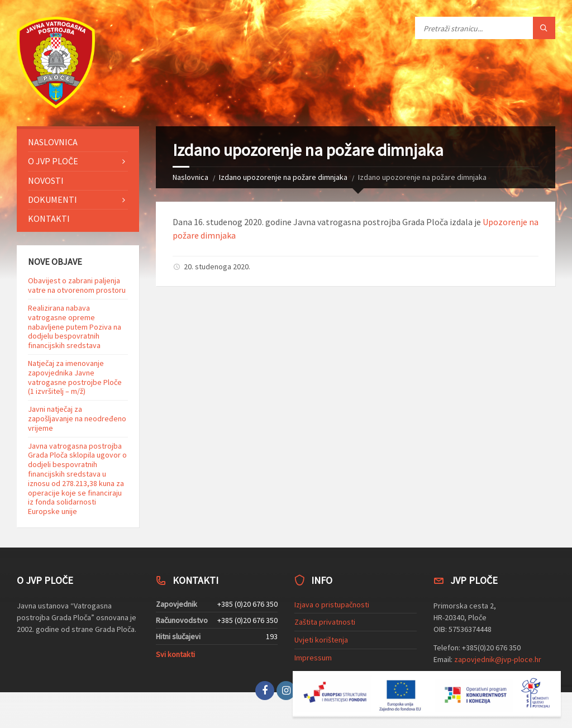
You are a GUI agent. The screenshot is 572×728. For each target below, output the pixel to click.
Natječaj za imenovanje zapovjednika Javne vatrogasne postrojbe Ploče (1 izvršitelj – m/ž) (75, 377)
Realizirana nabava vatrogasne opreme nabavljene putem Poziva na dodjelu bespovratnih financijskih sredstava (75, 327)
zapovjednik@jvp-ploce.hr (498, 659)
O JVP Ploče (53, 161)
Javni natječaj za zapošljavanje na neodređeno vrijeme (77, 418)
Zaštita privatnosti (325, 622)
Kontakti (49, 218)
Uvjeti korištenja (321, 640)
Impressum (313, 658)
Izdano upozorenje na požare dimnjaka (283, 177)
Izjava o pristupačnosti (332, 605)
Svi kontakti (175, 654)
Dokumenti (53, 199)
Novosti (46, 180)
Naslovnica (190, 177)
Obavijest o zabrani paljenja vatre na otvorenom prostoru (77, 285)
